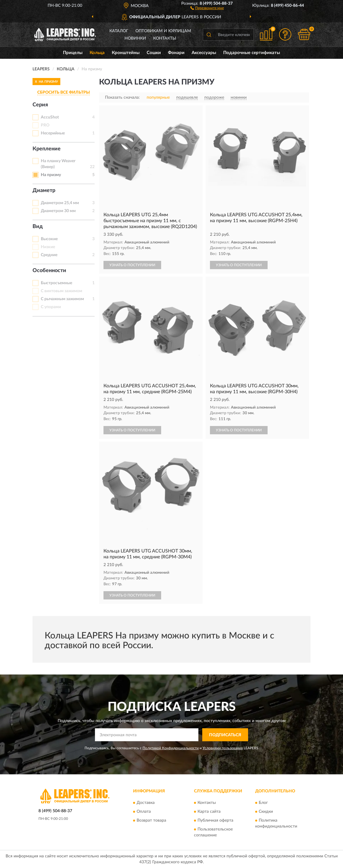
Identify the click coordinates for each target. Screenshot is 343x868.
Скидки (266, 812)
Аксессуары (204, 53)
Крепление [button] (47, 149)
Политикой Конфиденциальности (171, 748)
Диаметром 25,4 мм (60, 203)
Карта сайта (209, 812)
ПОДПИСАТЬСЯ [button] (225, 735)
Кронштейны (126, 53)
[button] (207, 8)
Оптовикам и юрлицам (163, 31)
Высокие (49, 239)
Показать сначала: (122, 97)
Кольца (97, 53)
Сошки (154, 53)
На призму (51, 175)
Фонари (176, 53)
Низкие (48, 247)
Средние (49, 255)
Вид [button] (38, 227)
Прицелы (73, 53)
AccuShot (50, 117)
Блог (263, 803)
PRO (45, 125)
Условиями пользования (223, 748)
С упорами (51, 307)
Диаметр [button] (44, 191)
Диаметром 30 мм (58, 211)
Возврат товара (151, 820)
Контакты (165, 38)
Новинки (135, 38)
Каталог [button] (119, 31)
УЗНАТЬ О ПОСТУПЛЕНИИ (132, 265)
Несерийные (53, 133)
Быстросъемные (56, 283)
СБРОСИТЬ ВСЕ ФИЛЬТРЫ (64, 92)
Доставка (146, 803)
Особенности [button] (49, 271)
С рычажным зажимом (62, 299)
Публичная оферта (215, 820)
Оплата (144, 812)
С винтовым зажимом (62, 291)
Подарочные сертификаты (252, 53)
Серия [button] (40, 105)
